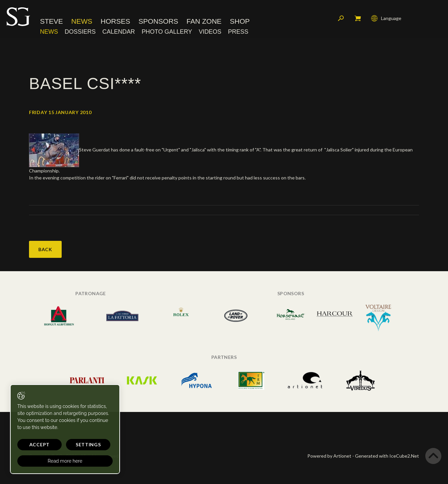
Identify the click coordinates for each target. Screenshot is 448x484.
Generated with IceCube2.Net (387, 456)
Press (238, 32)
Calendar (119, 32)
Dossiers (80, 32)
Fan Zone (204, 22)
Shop (240, 22)
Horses (115, 22)
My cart (358, 18)
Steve (51, 22)
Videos (210, 32)
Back (45, 249)
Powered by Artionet (329, 456)
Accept (39, 444)
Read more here (64, 461)
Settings (87, 444)
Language (386, 18)
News (82, 22)
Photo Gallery (167, 32)
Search (341, 18)
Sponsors (158, 22)
